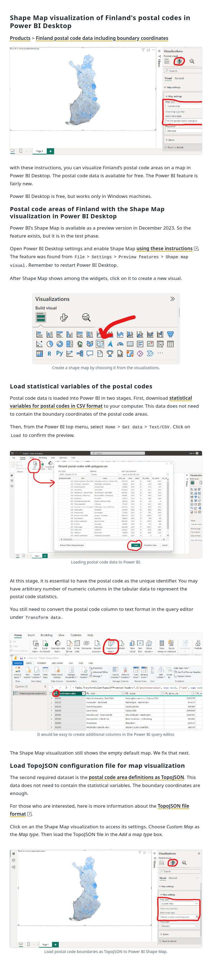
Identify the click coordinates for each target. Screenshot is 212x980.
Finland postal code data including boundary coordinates (102, 38)
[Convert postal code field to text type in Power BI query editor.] (106, 681)
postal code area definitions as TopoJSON (137, 777)
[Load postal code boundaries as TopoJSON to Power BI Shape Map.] (106, 898)
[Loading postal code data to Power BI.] (106, 504)
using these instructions (165, 248)
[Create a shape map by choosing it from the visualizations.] (106, 328)
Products (20, 38)
